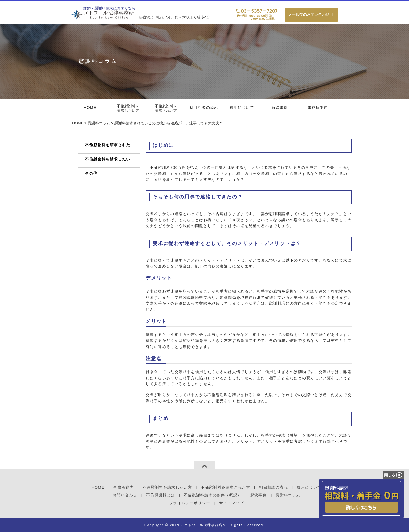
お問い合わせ (125, 495)
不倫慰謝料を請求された (108, 145)
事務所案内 (123, 487)
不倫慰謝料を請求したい (108, 159)
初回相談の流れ (273, 487)
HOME (78, 123)
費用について (309, 487)
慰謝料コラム (99, 123)
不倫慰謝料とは (161, 495)
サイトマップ (231, 503)
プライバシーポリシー (190, 503)
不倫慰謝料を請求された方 (166, 108)
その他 (91, 173)
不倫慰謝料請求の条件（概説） (213, 495)
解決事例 (259, 495)
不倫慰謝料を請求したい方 (128, 108)
